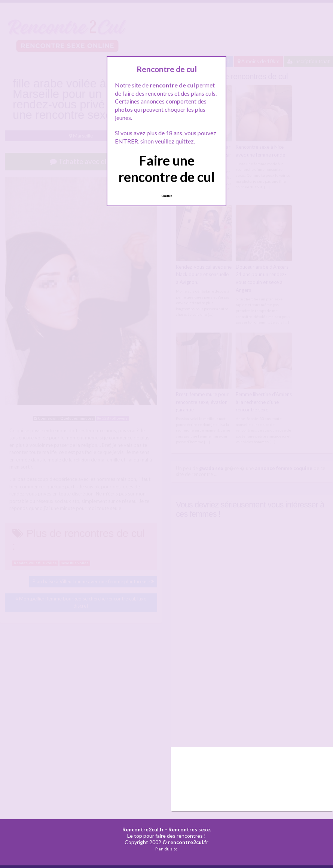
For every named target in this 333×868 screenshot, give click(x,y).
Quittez (167, 196)
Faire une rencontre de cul (167, 168)
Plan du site (166, 849)
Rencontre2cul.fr (143, 829)
